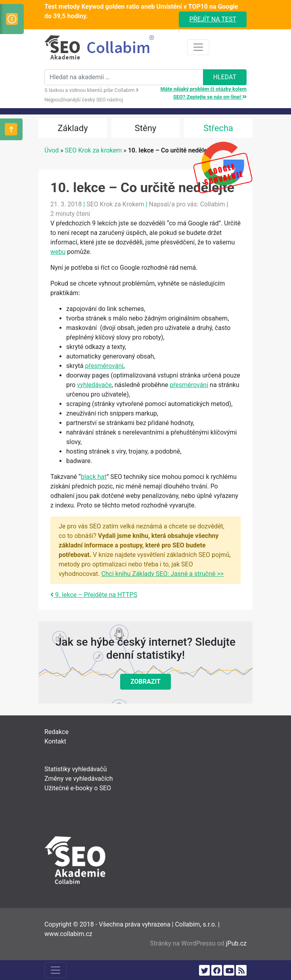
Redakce (56, 732)
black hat (94, 477)
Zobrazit (145, 682)
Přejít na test (213, 19)
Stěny (145, 128)
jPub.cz (236, 943)
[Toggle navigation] (198, 47)
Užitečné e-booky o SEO (78, 788)
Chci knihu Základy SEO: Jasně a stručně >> (162, 574)
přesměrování (104, 366)
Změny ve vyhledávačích (79, 779)
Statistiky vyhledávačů (76, 769)
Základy (73, 128)
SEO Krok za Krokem (115, 204)
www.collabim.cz (68, 934)
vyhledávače (94, 385)
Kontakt (55, 741)
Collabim (213, 204)
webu (58, 252)
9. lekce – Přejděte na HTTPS (94, 595)
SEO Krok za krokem (94, 150)
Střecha (218, 128)
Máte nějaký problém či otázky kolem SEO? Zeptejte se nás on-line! (204, 93)
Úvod (52, 150)
